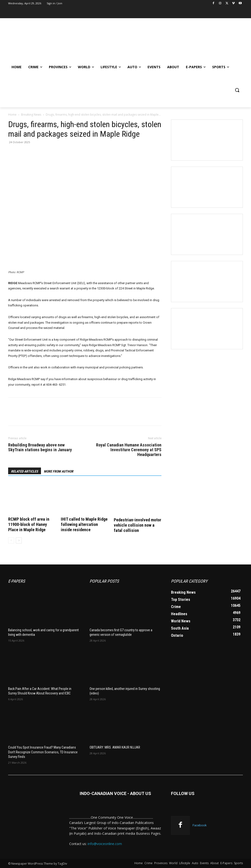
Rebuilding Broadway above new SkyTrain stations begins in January (40, 447)
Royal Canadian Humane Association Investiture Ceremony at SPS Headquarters (129, 450)
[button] (237, 90)
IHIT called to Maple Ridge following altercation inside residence (84, 524)
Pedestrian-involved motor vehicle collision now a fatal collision (137, 525)
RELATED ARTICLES (25, 471)
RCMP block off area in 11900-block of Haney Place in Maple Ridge (29, 524)
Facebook (200, 825)
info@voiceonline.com (105, 844)
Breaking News (31, 115)
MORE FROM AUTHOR (59, 471)
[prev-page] (11, 540)
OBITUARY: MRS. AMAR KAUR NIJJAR (115, 747)
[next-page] (19, 540)
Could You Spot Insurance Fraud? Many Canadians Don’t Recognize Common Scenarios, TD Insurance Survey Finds (43, 752)
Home (12, 115)
